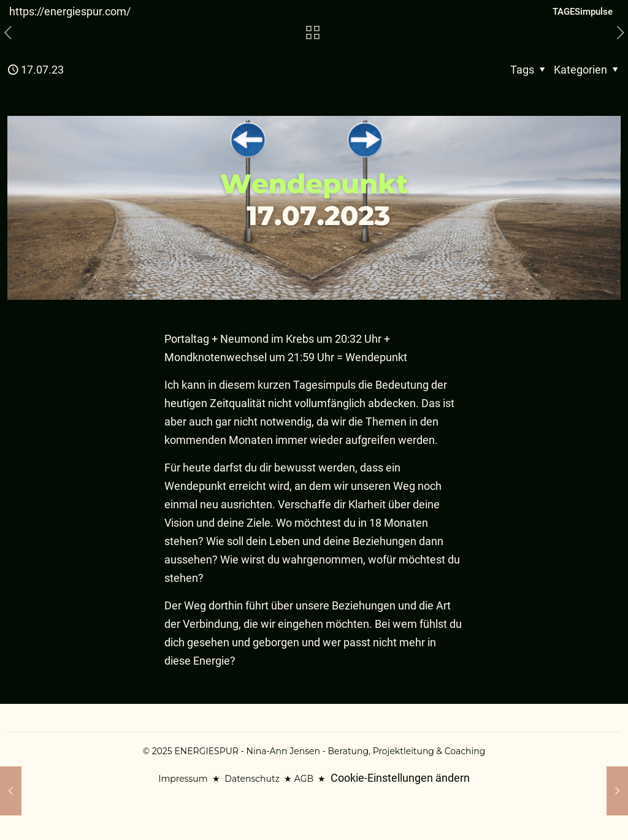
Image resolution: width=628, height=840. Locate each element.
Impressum (183, 779)
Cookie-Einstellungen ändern (400, 778)
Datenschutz (252, 779)
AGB (304, 779)
